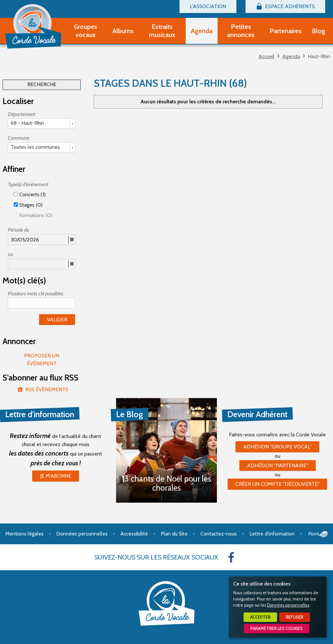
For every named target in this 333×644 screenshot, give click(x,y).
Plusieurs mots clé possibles (36, 294)
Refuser (295, 617)
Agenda (291, 56)
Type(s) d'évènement (28, 184)
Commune (19, 138)
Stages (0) (28, 205)
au (11, 254)
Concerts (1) (30, 194)
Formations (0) (33, 215)
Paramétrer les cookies (277, 629)
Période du (19, 230)
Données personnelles (288, 605)
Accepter (260, 617)
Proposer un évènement (42, 360)
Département (22, 114)
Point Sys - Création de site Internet (318, 534)
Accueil (266, 56)
